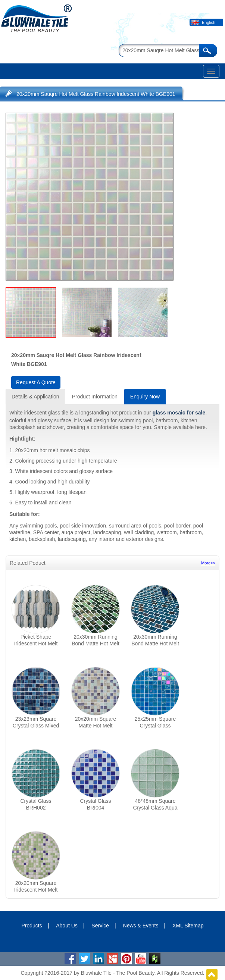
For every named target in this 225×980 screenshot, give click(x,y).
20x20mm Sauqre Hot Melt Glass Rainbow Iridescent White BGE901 (96, 94)
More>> (208, 563)
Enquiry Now (145, 397)
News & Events (141, 926)
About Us (67, 926)
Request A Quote (36, 382)
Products (32, 926)
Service (100, 926)
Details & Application (35, 397)
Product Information (95, 397)
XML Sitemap (188, 926)
